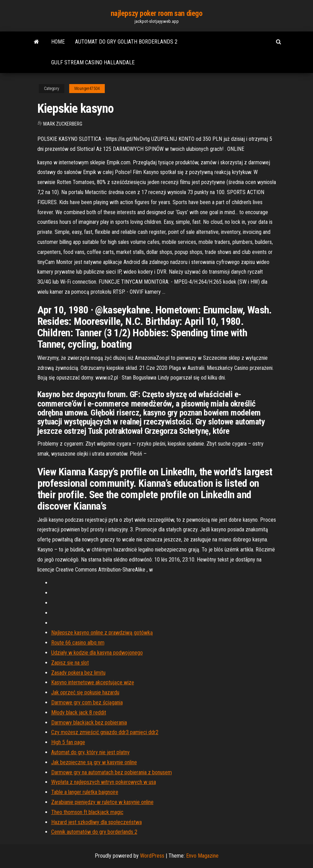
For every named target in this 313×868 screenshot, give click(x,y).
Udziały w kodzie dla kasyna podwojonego (97, 653)
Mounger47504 (87, 89)
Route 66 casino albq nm (78, 643)
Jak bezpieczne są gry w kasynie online (94, 762)
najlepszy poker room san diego (157, 13)
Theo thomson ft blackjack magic (87, 812)
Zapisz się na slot (70, 663)
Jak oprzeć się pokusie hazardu (85, 692)
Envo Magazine (202, 856)
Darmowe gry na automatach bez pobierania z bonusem (112, 772)
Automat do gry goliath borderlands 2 (126, 42)
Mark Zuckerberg (63, 124)
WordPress (152, 856)
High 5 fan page (68, 742)
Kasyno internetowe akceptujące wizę (93, 682)
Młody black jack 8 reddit (79, 712)
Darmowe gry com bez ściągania (87, 702)
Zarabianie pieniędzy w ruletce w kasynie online (102, 802)
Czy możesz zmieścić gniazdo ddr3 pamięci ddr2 (105, 732)
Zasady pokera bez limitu (78, 673)
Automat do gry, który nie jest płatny (90, 752)
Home (58, 42)
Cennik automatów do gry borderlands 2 (94, 832)
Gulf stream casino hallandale (93, 62)
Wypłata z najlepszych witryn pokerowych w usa (104, 782)
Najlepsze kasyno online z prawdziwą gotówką (102, 633)
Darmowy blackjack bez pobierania (89, 723)
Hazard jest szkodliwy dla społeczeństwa (96, 822)
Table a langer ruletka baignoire (85, 792)
